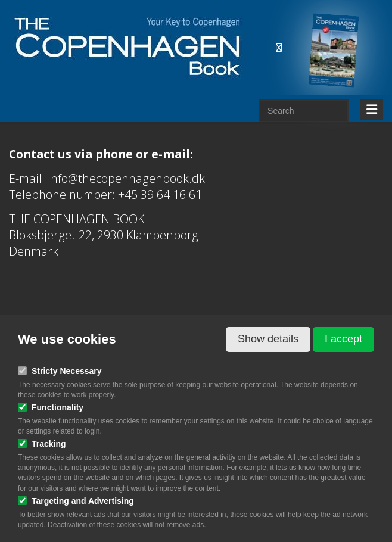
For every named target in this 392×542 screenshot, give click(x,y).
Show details (268, 339)
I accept (343, 339)
